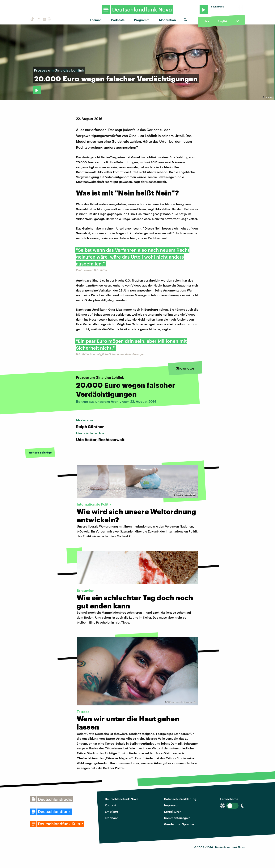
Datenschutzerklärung (180, 799)
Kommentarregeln (177, 818)
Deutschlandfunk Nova (122, 799)
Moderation (167, 20)
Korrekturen (173, 811)
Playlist (222, 21)
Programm (142, 20)
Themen (96, 20)
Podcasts (118, 20)
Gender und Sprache (179, 824)
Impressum (172, 805)
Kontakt (111, 805)
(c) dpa (268, 97)
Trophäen (112, 818)
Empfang (111, 811)
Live (206, 21)
